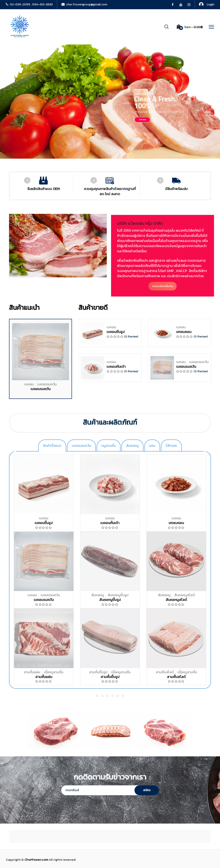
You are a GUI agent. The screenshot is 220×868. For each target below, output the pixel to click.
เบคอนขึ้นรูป (116, 544)
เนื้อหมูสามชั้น (54, 672)
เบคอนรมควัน (47, 596)
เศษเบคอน (184, 544)
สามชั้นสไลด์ (165, 672)
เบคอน (29, 596)
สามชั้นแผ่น (32, 672)
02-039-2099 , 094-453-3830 (29, 4)
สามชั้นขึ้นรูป (98, 672)
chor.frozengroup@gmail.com (84, 4)
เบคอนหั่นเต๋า (116, 579)
